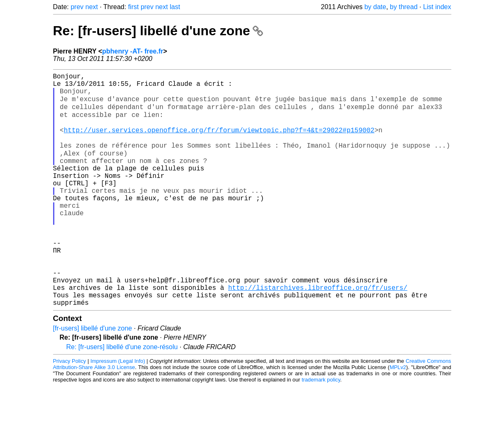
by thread (404, 7)
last (175, 7)
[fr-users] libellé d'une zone (93, 377)
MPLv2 (398, 416)
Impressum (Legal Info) (118, 410)
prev (77, 7)
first (134, 7)
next (92, 7)
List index (437, 7)
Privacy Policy (70, 410)
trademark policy (321, 429)
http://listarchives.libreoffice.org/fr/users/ (318, 333)
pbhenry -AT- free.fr (133, 51)
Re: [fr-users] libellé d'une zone (158, 31)
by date (375, 7)
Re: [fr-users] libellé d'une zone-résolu (122, 396)
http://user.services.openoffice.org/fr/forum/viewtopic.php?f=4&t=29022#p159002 (219, 141)
